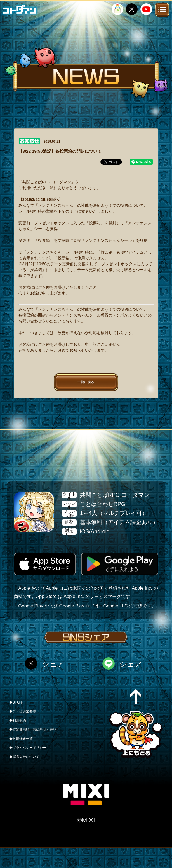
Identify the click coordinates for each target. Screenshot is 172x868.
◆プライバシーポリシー (28, 748)
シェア (53, 664)
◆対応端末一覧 (21, 739)
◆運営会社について (24, 757)
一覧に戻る (86, 382)
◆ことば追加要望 (23, 711)
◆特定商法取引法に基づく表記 (33, 730)
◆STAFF (16, 702)
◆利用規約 (18, 721)
